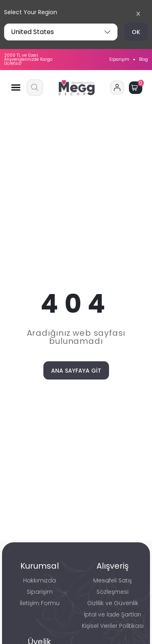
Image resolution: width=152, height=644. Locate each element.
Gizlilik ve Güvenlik (113, 603)
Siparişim (119, 60)
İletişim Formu (40, 603)
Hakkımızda (40, 580)
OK (136, 32)
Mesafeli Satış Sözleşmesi (112, 586)
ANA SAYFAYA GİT (76, 371)
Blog (143, 60)
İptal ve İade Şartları (112, 614)
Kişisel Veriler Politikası (113, 626)
